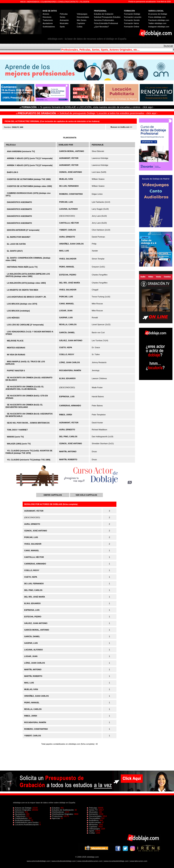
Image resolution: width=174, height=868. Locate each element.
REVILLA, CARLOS (68, 324)
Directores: (19, 812)
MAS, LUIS (64, 251)
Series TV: (93, 810)
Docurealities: (94, 818)
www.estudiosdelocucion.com (90, 861)
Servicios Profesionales (104, 20)
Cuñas (80, 27)
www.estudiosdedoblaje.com (64, 861)
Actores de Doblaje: (23, 808)
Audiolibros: (93, 820)
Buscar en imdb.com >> (121, 127)
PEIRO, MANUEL (67, 267)
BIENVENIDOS (33, 2)
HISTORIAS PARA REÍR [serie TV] (22, 267)
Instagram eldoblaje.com (159, 27)
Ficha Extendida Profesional (106, 23)
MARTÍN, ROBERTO (68, 459)
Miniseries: (93, 825)
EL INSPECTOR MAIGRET (19, 237)
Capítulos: (93, 827)
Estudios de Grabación (104, 14)
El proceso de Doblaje (158, 14)
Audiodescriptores (22, 820)
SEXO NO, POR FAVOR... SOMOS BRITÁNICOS (28, 423)
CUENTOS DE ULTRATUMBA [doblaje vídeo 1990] (29, 186)
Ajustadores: (20, 814)
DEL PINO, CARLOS (68, 437)
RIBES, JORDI (66, 415)
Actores (46, 14)
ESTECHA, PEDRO (68, 275)
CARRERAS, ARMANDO (70, 406)
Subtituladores (49, 27)
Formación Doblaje (132, 14)
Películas (64, 14)
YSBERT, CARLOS (68, 230)
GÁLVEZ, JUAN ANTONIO (71, 340)
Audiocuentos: (94, 822)
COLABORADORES (48, 2)
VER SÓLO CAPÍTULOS (86, 495)
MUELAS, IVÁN (66, 179)
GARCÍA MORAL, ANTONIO (72, 151)
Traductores (48, 20)
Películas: (92, 808)
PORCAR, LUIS (66, 202)
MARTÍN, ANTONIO (68, 451)
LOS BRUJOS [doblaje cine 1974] (22, 304)
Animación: (93, 814)
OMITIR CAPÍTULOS (53, 495)
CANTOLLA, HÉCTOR (69, 223)
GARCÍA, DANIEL (67, 332)
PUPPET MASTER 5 (16, 371)
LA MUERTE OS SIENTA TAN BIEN (23, 290)
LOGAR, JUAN (66, 311)
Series (63, 17)
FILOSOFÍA (85, 2)
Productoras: (57, 816)
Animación (64, 20)
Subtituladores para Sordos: (26, 822)
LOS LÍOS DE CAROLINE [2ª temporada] (25, 325)
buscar (168, 46)
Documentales (83, 17)
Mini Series (81, 20)
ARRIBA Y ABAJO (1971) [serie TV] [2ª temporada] (30, 165)
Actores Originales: (22, 810)
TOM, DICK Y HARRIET (17, 430)
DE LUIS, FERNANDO (69, 186)
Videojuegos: (94, 829)
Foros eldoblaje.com (157, 17)
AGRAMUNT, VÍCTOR (69, 158)
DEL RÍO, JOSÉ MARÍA (70, 283)
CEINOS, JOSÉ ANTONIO (71, 172)
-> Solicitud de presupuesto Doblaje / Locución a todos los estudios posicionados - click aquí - (87, 113)
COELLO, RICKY (67, 354)
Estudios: (55, 808)
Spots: (91, 831)
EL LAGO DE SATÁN (16, 244)
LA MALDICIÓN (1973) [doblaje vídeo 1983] (26, 283)
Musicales (64, 23)
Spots (62, 27)
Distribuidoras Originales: (62, 814)
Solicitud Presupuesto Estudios (107, 17)
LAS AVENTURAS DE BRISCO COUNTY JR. (27, 297)
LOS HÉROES (13, 318)
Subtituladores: (21, 818)
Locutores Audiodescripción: (26, 825)
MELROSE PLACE (15, 341)
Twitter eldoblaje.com (157, 23)
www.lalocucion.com (139, 861)
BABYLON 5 (13, 172)
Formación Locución (133, 17)
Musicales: (93, 812)
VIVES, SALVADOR (68, 259)
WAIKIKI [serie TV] (15, 437)
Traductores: (20, 816)
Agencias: (56, 818)
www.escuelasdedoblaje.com (116, 861)
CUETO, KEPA (66, 347)
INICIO (23, 2)
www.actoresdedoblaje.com (38, 861)
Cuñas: (91, 833)
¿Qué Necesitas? (101, 27)
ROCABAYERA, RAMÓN (70, 370)
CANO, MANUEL (67, 304)
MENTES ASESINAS (16, 348)
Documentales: (95, 816)
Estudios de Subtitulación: (62, 810)
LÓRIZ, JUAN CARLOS (70, 362)
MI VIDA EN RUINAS (16, 355)
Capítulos (81, 23)
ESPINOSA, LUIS (67, 397)
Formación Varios (131, 23)
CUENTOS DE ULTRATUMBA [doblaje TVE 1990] (29, 179)
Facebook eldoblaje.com (159, 20)
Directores (47, 17)
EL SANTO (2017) (15, 251)
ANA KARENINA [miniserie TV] (21, 151)
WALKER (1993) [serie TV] (19, 444)
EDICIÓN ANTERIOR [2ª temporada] (23, 230)
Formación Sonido (132, 20)
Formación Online (132, 27)
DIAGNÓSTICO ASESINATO (19, 202)
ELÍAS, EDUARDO (67, 378)
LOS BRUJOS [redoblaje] (18, 311)
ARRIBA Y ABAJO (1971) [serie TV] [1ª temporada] (30, 158)
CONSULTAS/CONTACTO (68, 2)
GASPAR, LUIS (66, 318)
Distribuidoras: (58, 812)
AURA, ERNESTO (67, 237)
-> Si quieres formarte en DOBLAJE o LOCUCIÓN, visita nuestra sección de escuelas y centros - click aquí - (88, 107)
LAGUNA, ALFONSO (68, 209)
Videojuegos (82, 14)
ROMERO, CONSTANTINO (71, 194)
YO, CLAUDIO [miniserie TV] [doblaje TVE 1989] (29, 460)
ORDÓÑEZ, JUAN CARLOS (71, 244)
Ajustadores (48, 23)
